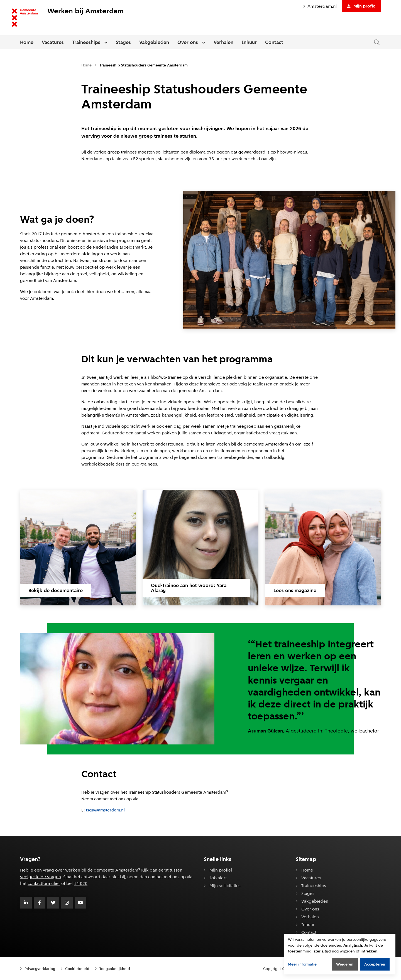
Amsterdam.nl (320, 6)
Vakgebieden (154, 42)
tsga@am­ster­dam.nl (105, 810)
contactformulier (44, 883)
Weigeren (345, 964)
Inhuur (249, 42)
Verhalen (223, 42)
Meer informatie (302, 964)
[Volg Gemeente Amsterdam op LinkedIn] (26, 903)
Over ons (188, 42)
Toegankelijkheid (115, 969)
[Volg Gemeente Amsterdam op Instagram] (67, 903)
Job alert (218, 878)
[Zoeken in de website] (377, 42)
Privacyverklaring (40, 969)
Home (27, 42)
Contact (274, 42)
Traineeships (86, 42)
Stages (123, 42)
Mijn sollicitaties (225, 886)
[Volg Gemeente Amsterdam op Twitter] (53, 903)
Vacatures (53, 42)
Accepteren (375, 964)
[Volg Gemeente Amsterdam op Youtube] (80, 903)
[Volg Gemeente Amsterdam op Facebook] (40, 903)
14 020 (81, 883)
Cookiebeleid (77, 969)
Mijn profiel (362, 6)
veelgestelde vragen (41, 877)
